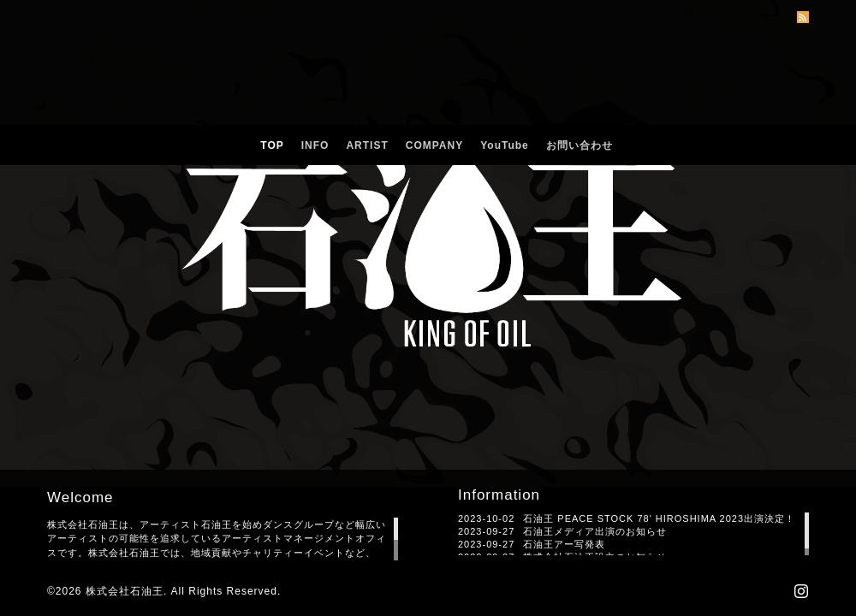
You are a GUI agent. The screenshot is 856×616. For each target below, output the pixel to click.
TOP (272, 145)
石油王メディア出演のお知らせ (595, 531)
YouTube (505, 145)
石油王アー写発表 (564, 544)
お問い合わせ (580, 145)
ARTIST (367, 145)
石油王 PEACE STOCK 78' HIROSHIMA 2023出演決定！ (659, 518)
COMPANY (434, 145)
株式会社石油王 (125, 591)
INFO (315, 145)
